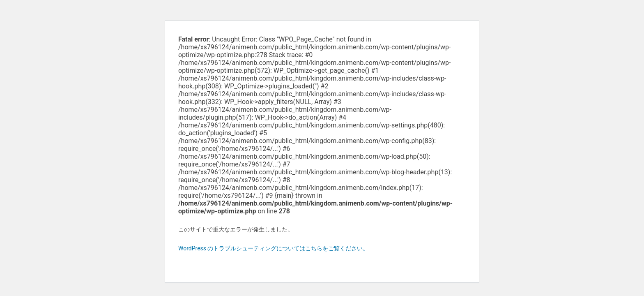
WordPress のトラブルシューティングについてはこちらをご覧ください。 (274, 248)
